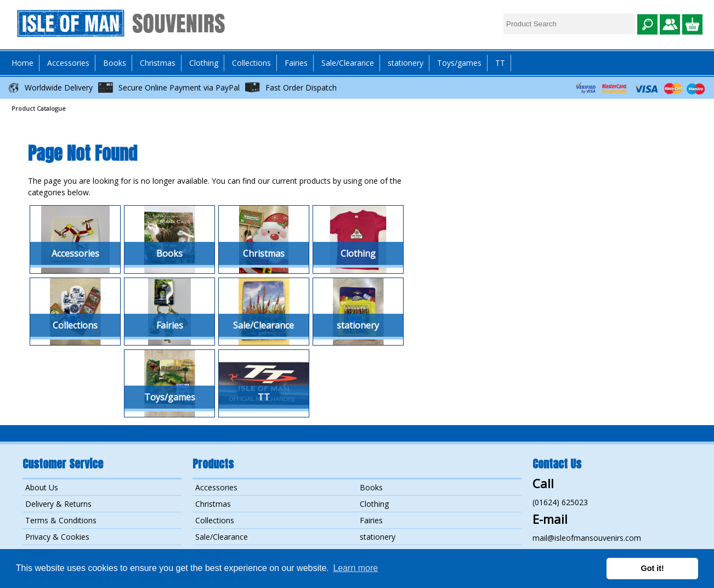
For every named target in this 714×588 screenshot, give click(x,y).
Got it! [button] (653, 568)
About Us (42, 487)
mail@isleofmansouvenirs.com (587, 538)
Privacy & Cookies (57, 537)
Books (371, 487)
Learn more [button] (355, 568)
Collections (215, 520)
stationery (406, 63)
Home (22, 63)
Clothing (374, 504)
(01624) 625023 (560, 502)
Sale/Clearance (348, 63)
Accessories (216, 487)
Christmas (158, 63)
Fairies (296, 63)
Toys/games (459, 63)
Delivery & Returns (58, 504)
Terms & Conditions (61, 520)
